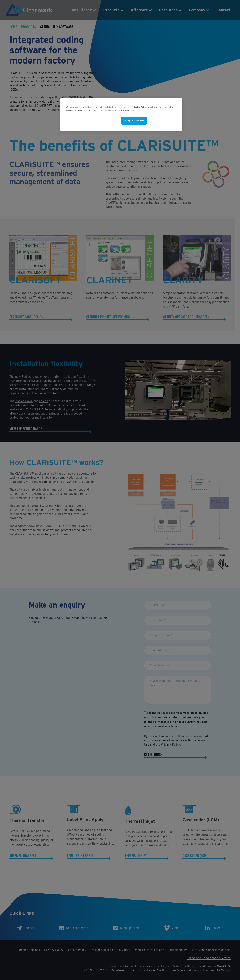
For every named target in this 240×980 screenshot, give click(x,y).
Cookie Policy (140, 107)
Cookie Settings (74, 110)
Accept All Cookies (134, 120)
